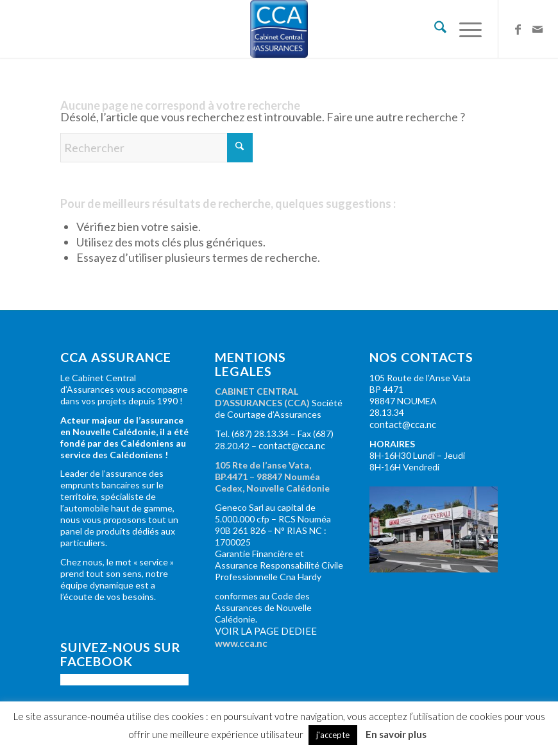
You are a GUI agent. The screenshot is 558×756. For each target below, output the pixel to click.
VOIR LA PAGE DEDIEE (266, 631)
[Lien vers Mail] (537, 29)
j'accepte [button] (333, 735)
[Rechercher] (434, 29)
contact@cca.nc (292, 445)
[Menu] (464, 29)
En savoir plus (396, 734)
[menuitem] (434, 29)
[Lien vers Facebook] (518, 29)
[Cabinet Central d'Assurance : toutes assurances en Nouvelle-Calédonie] (279, 29)
